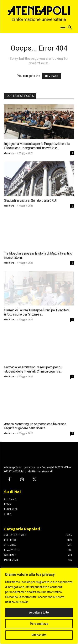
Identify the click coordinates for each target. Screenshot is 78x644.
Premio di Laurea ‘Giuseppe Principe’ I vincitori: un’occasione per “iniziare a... (37, 312)
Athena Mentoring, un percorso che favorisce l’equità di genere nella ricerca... (35, 426)
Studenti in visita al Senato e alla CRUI (30, 201)
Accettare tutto (39, 612)
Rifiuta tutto (39, 635)
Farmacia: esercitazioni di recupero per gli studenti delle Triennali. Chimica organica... (33, 369)
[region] (39, 606)
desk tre (9, 153)
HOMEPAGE (51, 76)
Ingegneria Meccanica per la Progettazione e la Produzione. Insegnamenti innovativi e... (37, 146)
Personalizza (39, 624)
